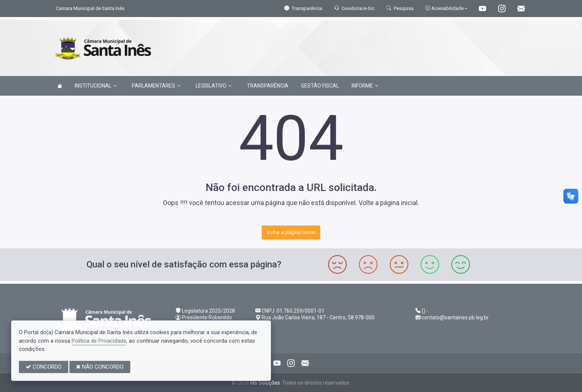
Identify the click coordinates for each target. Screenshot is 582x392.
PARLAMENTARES (156, 86)
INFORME (365, 86)
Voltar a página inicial (291, 232)
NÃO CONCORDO (100, 367)
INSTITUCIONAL (96, 86)
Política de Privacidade (99, 341)
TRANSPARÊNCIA (268, 86)
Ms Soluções (265, 383)
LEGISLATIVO (214, 86)
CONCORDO (44, 367)
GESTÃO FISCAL (320, 86)
